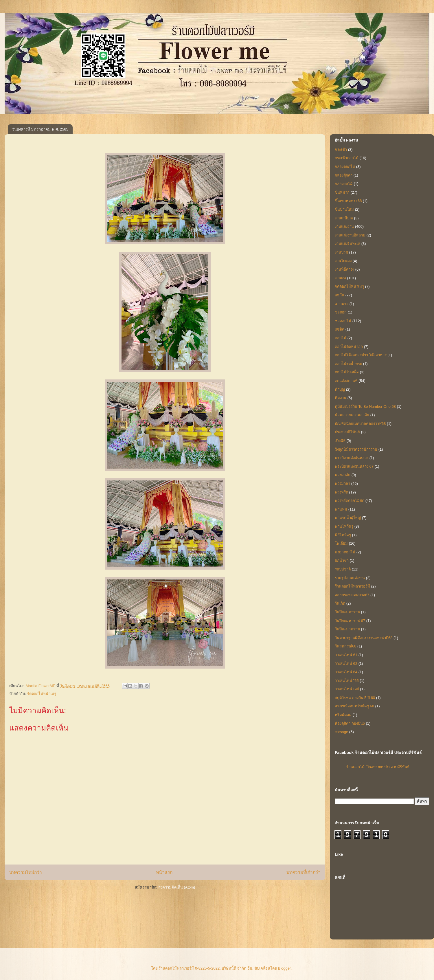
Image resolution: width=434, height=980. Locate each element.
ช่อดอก (341, 312)
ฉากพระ (342, 304)
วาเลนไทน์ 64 (346, 672)
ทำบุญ (340, 389)
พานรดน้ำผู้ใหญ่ (348, 518)
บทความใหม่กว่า (26, 872)
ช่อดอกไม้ (343, 321)
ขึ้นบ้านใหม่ (344, 209)
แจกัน (340, 295)
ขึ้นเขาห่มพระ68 (348, 201)
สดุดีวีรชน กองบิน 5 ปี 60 (355, 698)
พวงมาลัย (343, 475)
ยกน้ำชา (342, 560)
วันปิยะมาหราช (347, 629)
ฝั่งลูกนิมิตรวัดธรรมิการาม (356, 449)
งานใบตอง (343, 261)
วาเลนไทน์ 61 (346, 655)
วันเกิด (340, 603)
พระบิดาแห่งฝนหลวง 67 (354, 466)
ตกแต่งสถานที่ (346, 381)
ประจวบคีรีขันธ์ (347, 432)
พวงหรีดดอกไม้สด (350, 501)
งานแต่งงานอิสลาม (350, 235)
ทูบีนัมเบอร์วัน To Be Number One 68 (365, 407)
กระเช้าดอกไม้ (347, 158)
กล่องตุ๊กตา (344, 175)
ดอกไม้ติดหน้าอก (349, 347)
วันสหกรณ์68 (345, 646)
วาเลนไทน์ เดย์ (347, 689)
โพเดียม (341, 543)
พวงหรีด (341, 492)
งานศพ (340, 278)
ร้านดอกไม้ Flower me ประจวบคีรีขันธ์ (378, 767)
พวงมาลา (342, 483)
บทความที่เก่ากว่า (304, 872)
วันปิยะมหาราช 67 (350, 621)
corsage (341, 732)
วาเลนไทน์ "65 (347, 681)
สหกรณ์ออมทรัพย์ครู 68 (354, 706)
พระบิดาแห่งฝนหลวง (352, 458)
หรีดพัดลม (343, 715)
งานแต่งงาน (344, 226)
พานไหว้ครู (344, 526)
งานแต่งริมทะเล (347, 244)
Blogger (284, 968)
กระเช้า (341, 149)
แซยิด (340, 329)
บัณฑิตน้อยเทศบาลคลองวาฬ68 (360, 424)
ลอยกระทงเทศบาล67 (352, 595)
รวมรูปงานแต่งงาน (350, 578)
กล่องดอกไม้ (345, 167)
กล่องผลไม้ (344, 184)
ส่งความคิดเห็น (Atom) (177, 887)
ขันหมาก (342, 192)
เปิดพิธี (340, 441)
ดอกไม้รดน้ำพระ (348, 364)
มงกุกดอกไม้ (345, 552)
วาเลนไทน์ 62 (346, 664)
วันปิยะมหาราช (347, 612)
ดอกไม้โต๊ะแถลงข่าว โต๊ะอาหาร (361, 355)
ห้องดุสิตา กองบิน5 (350, 723)
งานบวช (341, 252)
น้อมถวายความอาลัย (352, 415)
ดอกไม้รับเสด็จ (347, 372)
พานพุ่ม (341, 509)
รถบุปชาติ (343, 569)
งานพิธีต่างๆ (344, 269)
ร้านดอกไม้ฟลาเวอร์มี (352, 586)
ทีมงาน (341, 398)
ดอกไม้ (341, 338)
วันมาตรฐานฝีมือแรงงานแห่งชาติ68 (364, 638)
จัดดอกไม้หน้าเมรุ (42, 694)
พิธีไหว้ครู (343, 535)
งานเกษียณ (344, 218)
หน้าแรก (164, 872)
